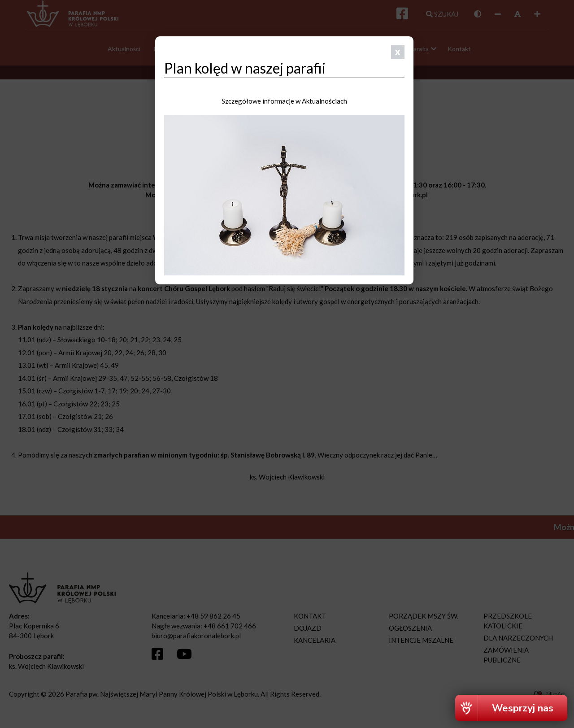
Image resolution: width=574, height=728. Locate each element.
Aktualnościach (324, 101)
